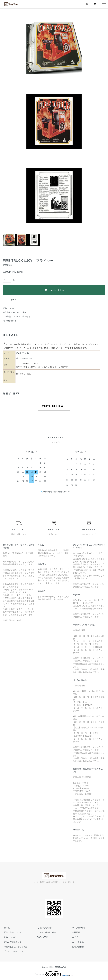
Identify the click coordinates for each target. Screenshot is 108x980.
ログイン (75, 937)
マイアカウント (78, 928)
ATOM (45, 937)
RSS (39, 937)
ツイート (12, 300)
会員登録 (75, 932)
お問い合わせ (77, 947)
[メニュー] (104, 4)
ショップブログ (44, 928)
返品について (9, 308)
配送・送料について (12, 932)
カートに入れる (54, 290)
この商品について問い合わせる (17, 316)
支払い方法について (12, 942)
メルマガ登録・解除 (46, 932)
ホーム (6, 928)
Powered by (54, 973)
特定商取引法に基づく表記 (15, 312)
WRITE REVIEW (53, 406)
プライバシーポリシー (13, 951)
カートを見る (77, 942)
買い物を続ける (10, 321)
